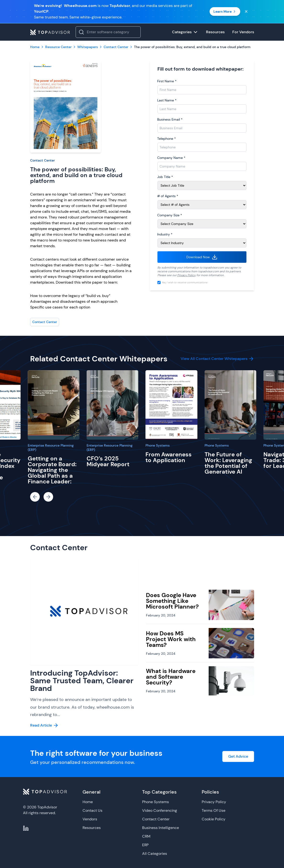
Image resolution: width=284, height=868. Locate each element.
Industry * (165, 234)
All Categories (155, 854)
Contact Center (42, 160)
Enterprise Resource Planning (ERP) (51, 448)
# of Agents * (168, 196)
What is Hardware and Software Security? (171, 677)
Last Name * (167, 100)
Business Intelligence (161, 828)
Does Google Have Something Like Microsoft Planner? (172, 601)
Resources (92, 828)
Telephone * (167, 139)
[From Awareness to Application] (171, 405)
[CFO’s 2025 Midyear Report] (112, 405)
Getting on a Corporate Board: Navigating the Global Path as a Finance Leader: (52, 470)
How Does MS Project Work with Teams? (171, 639)
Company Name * (171, 158)
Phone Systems (158, 445)
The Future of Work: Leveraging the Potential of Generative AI (228, 463)
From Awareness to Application (169, 457)
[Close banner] (246, 11)
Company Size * (170, 215)
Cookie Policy (214, 819)
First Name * (167, 81)
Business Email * (170, 119)
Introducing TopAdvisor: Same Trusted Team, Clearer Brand (82, 681)
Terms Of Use (214, 810)
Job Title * (165, 177)
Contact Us (92, 810)
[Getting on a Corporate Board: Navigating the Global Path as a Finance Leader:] (54, 405)
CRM (146, 836)
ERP (145, 845)
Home (88, 802)
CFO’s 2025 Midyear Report (108, 461)
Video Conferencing (160, 810)
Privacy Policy (187, 275)
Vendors (90, 819)
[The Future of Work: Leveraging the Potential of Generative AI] (230, 405)
